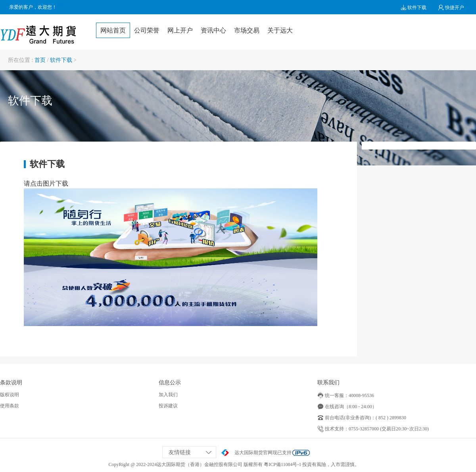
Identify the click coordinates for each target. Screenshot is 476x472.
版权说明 (10, 395)
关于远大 (280, 30)
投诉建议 (168, 406)
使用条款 (10, 406)
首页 (40, 60)
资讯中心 (213, 30)
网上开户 (180, 30)
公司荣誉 (147, 30)
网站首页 (113, 30)
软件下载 (414, 8)
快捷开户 (451, 8)
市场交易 (247, 30)
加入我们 (168, 395)
